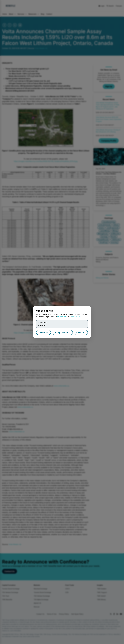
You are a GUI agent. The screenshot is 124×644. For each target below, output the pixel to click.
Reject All (81, 332)
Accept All (43, 332)
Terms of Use (76, 317)
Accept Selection (62, 332)
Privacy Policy (62, 317)
